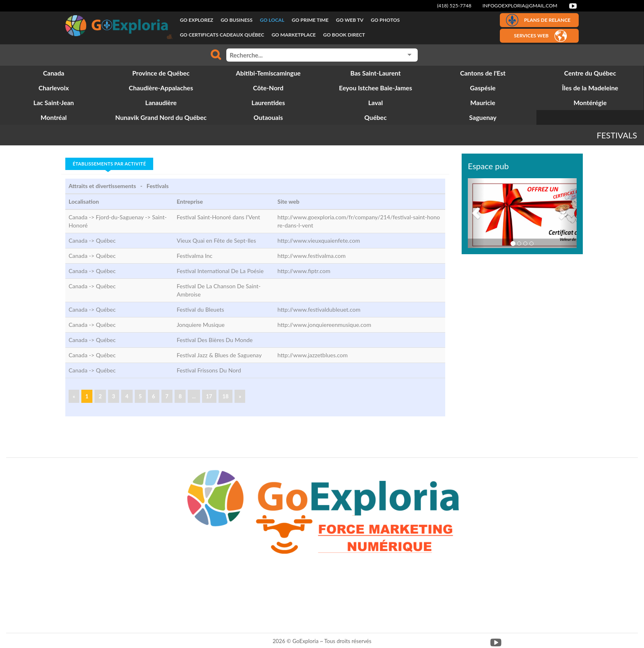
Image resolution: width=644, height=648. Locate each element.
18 (226, 396)
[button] (476, 213)
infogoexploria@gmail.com (520, 6)
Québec (106, 240)
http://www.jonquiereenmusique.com (324, 325)
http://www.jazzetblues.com (313, 355)
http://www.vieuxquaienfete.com (319, 240)
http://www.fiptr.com (304, 271)
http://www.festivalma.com (312, 256)
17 (209, 396)
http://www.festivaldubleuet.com (319, 309)
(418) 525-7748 (454, 6)
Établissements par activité (109, 164)
